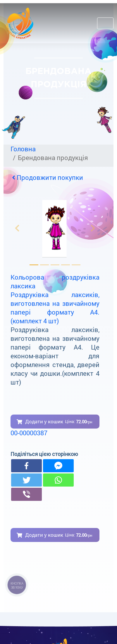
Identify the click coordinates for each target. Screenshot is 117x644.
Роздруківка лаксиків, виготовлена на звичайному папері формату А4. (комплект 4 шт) (55, 308)
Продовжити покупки (48, 177)
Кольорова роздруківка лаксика (55, 281)
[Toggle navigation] (105, 23)
